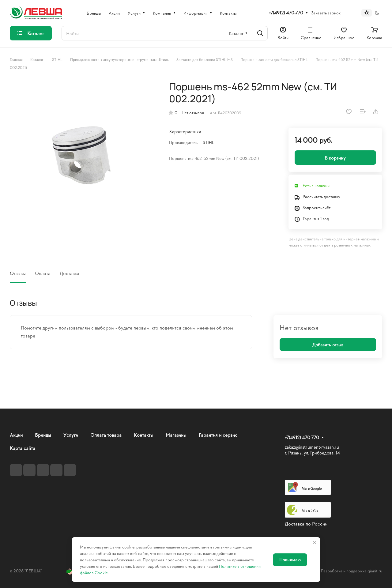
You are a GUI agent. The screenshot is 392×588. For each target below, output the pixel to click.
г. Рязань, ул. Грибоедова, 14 (312, 453)
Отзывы (18, 273)
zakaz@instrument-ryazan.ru (312, 447)
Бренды (43, 435)
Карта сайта (23, 448)
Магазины (176, 435)
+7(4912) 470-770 (286, 13)
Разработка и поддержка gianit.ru (352, 571)
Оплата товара (106, 435)
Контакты (144, 435)
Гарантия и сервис (218, 435)
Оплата (43, 273)
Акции (16, 435)
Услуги (71, 435)
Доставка (70, 273)
